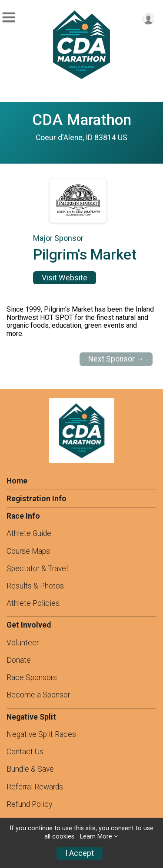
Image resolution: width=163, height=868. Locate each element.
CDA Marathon (82, 120)
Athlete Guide (29, 533)
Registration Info (37, 499)
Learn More (96, 837)
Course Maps (28, 551)
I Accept (80, 853)
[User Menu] (148, 19)
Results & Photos (35, 586)
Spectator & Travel (37, 569)
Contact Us (25, 752)
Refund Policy (29, 804)
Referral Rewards (35, 787)
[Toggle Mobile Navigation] (9, 18)
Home (17, 481)
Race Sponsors (32, 677)
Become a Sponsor (38, 695)
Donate (19, 660)
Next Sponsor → (116, 359)
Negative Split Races (41, 734)
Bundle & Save (30, 769)
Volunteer (23, 643)
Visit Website (65, 278)
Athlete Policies (33, 603)
